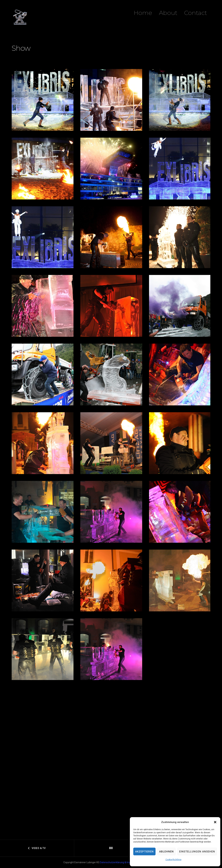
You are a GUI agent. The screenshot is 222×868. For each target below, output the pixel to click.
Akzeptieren (144, 852)
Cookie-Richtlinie (173, 860)
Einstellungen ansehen (197, 852)
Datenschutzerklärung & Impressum (119, 862)
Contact (196, 13)
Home (143, 13)
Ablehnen (166, 852)
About (168, 13)
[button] (215, 822)
